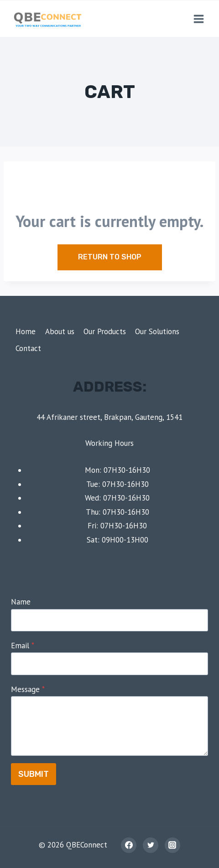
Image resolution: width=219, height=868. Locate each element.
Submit (34, 774)
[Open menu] (198, 19)
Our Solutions (157, 331)
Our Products (105, 331)
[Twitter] (151, 845)
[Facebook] (129, 845)
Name (21, 602)
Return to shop (110, 257)
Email (23, 646)
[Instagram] (172, 845)
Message (28, 689)
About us (60, 331)
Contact (28, 348)
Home (26, 331)
